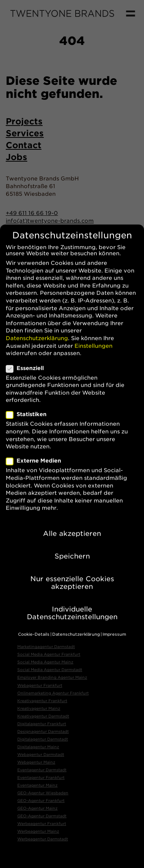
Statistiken (29, 404)
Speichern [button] (72, 546)
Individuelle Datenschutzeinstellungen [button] (72, 603)
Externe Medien (37, 451)
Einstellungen (94, 336)
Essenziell (28, 358)
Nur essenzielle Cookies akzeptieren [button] (72, 573)
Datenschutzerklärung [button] (76, 624)
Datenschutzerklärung (37, 328)
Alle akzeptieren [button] (72, 523)
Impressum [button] (114, 624)
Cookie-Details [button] (34, 624)
